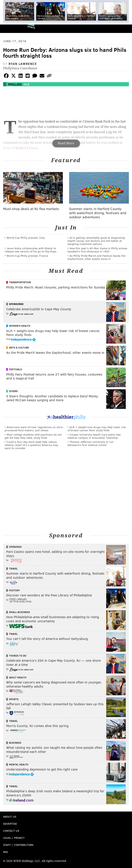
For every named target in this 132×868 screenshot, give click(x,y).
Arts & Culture (19, 348)
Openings (15, 547)
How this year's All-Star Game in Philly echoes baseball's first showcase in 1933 (97, 250)
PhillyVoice (9, 29)
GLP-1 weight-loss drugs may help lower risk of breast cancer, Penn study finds (97, 429)
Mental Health (19, 764)
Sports (31, 27)
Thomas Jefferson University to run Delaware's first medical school (91, 443)
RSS (5, 852)
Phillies (15, 84)
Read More (66, 143)
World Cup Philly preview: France (27, 256)
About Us (10, 817)
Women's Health (20, 326)
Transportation (20, 282)
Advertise (10, 824)
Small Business (19, 612)
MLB (27, 84)
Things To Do (18, 656)
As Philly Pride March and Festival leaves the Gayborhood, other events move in (96, 257)
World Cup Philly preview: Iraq (26, 238)
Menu (126, 29)
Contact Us (11, 831)
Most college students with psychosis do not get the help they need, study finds (33, 436)
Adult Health (18, 677)
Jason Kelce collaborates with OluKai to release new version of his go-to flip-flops (31, 250)
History (14, 590)
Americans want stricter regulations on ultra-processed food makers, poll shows (34, 429)
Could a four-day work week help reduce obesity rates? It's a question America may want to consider (31, 445)
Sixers (13, 391)
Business (15, 743)
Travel (13, 569)
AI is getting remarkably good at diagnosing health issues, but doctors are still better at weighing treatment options (96, 241)
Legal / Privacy (14, 838)
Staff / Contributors (18, 845)
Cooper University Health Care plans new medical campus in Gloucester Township (94, 436)
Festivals (15, 369)
